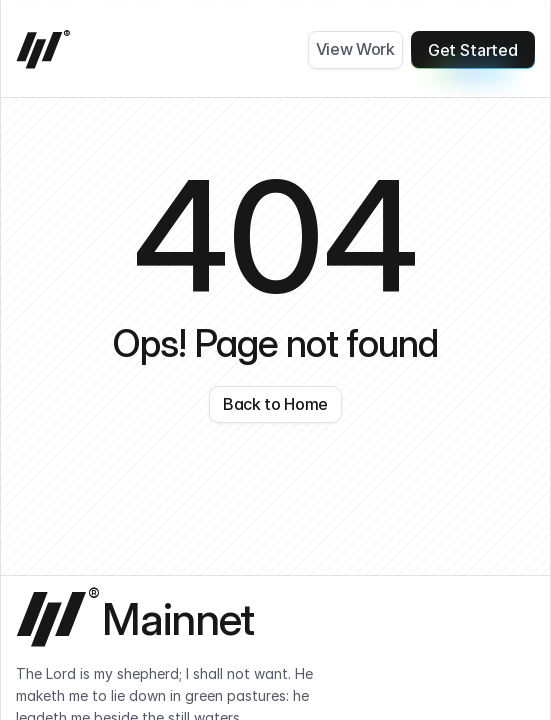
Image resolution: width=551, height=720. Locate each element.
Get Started (473, 54)
